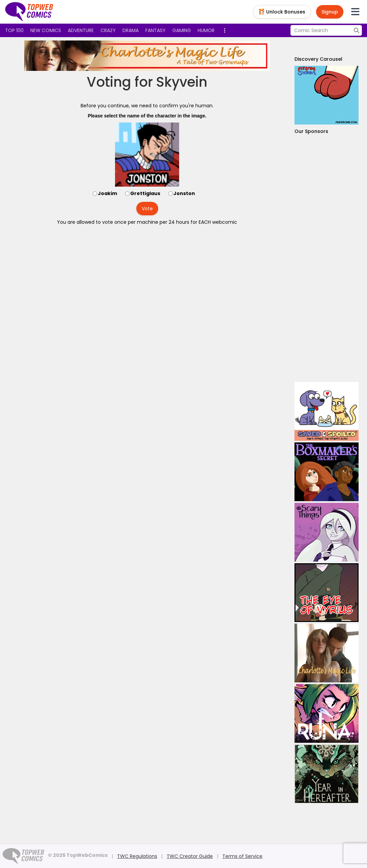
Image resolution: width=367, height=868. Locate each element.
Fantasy (156, 30)
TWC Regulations (137, 856)
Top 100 (14, 30)
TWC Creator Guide (190, 856)
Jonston (184, 193)
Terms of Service (242, 856)
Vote (147, 209)
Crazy (108, 30)
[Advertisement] (327, 258)
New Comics (46, 30)
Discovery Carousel (318, 59)
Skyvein (182, 82)
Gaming (182, 30)
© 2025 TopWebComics (78, 855)
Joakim (107, 193)
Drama (131, 30)
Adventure (81, 30)
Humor (206, 30)
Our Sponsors (311, 131)
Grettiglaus (145, 193)
